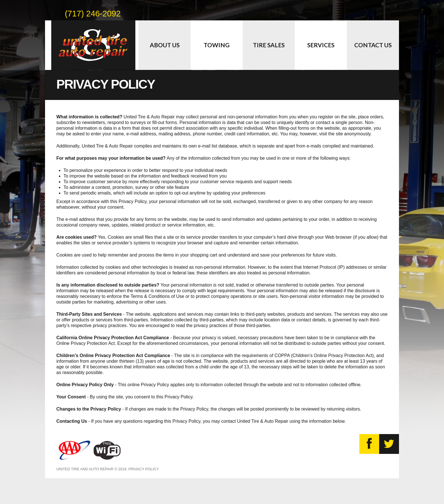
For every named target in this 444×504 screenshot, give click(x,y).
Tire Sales (269, 45)
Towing (217, 45)
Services (321, 45)
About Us (165, 45)
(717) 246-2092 (93, 13)
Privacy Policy (143, 469)
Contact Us (373, 45)
